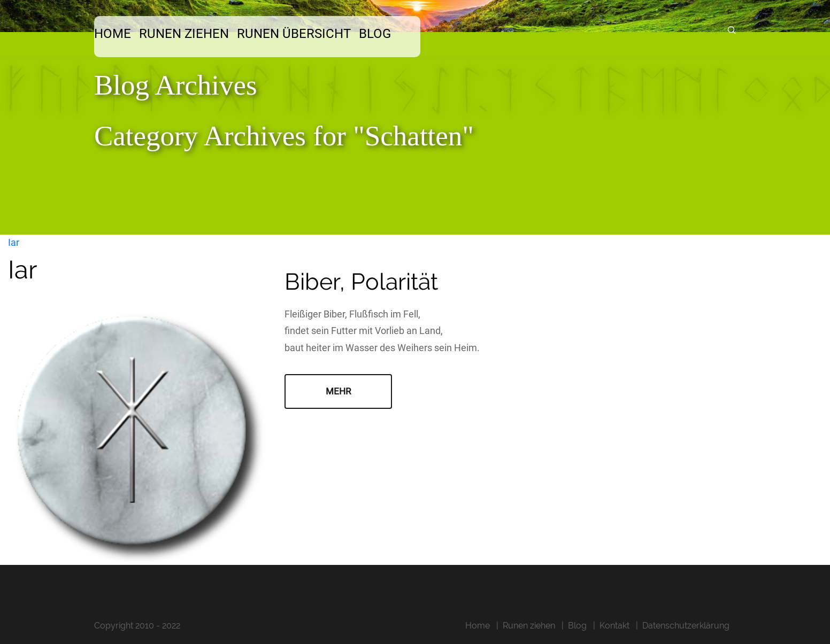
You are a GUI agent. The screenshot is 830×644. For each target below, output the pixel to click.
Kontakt (614, 626)
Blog (375, 34)
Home (113, 34)
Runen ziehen (184, 34)
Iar (14, 242)
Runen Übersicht (294, 34)
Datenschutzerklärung (686, 626)
